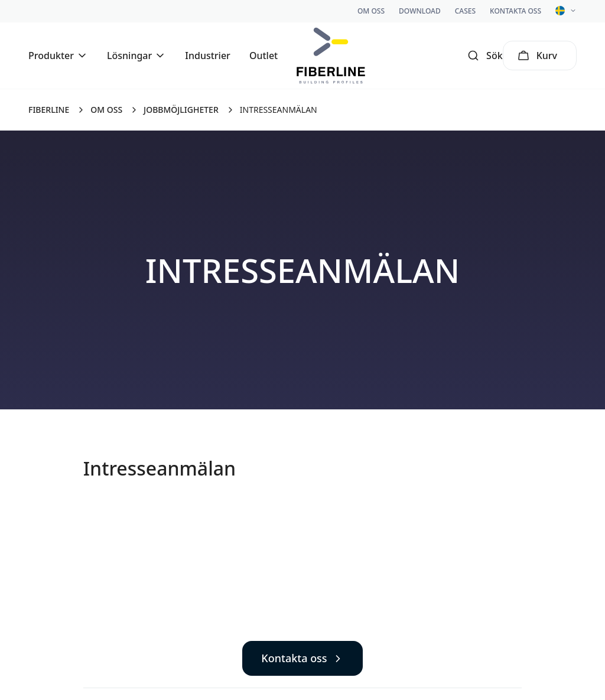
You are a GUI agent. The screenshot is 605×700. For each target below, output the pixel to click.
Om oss (371, 11)
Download (420, 11)
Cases (465, 11)
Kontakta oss (515, 11)
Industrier (208, 56)
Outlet (264, 56)
